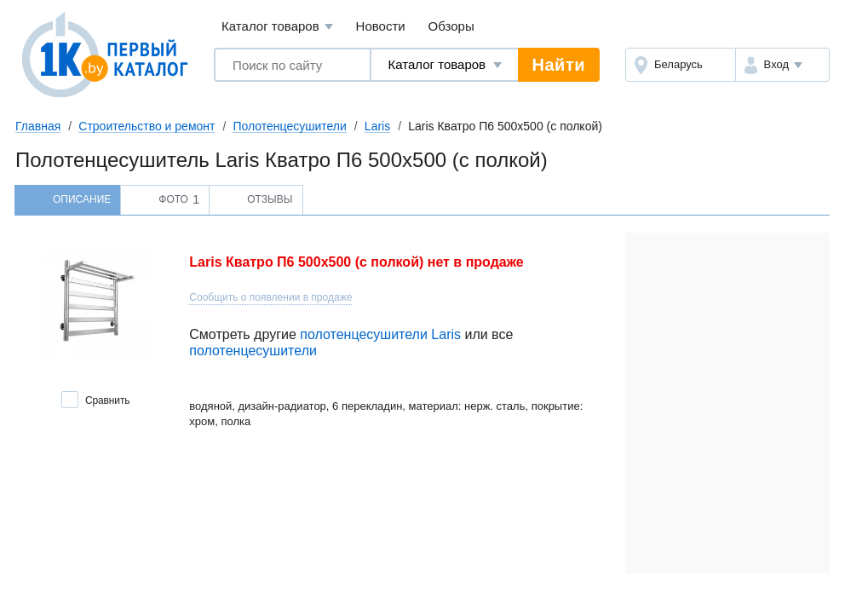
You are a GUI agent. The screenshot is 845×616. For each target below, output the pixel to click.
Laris (377, 126)
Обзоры (451, 26)
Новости (381, 26)
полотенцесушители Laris (380, 334)
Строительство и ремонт (147, 126)
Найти (559, 65)
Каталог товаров (277, 27)
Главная (38, 126)
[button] (782, 65)
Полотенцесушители (289, 126)
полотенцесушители (253, 351)
